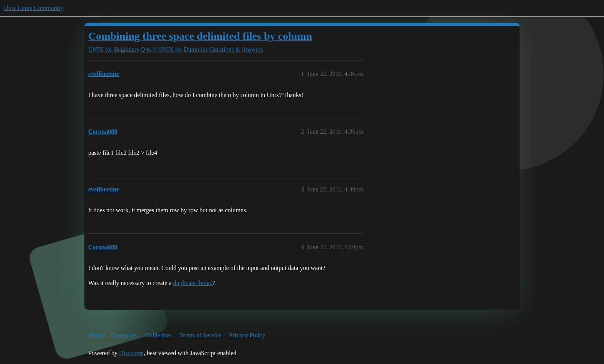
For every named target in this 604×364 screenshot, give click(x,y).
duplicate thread (193, 283)
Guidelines (159, 335)
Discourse (131, 353)
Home (96, 335)
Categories (124, 335)
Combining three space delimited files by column (200, 36)
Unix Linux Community (34, 8)
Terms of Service (200, 335)
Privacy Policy (247, 335)
